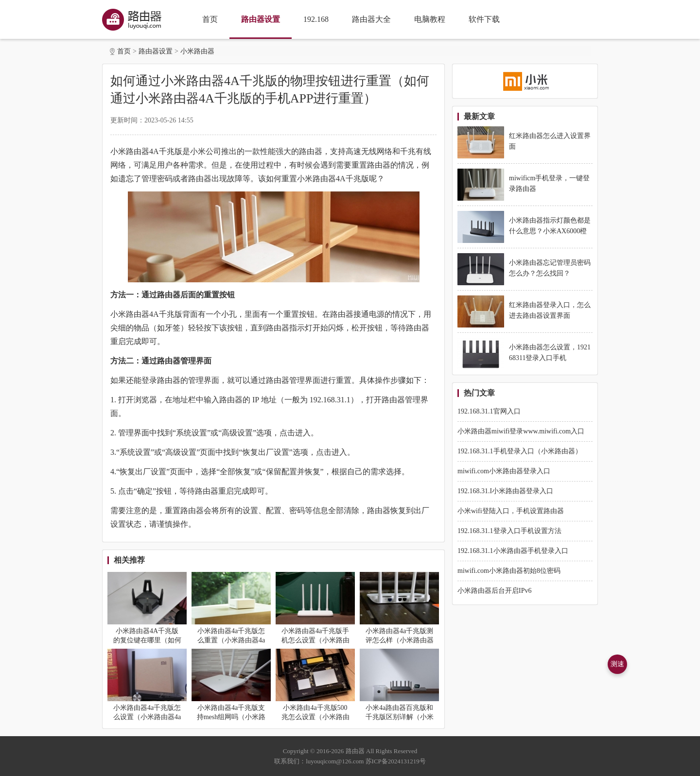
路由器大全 (371, 19)
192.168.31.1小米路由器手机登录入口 (513, 551)
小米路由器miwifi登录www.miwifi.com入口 (521, 431)
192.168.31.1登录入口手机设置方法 (509, 531)
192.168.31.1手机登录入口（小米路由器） (520, 451)
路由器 (355, 751)
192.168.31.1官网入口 (489, 411)
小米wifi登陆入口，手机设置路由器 (511, 511)
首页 (210, 19)
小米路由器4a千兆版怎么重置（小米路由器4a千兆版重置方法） (231, 640)
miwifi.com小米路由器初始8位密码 (509, 571)
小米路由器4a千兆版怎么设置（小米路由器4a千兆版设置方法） (147, 717)
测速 (617, 664)
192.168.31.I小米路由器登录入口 (505, 491)
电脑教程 (430, 19)
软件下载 (484, 19)
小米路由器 (197, 51)
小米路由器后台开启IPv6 (494, 591)
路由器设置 (261, 19)
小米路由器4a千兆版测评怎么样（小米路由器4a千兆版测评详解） (400, 640)
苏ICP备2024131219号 (396, 761)
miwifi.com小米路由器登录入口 (504, 471)
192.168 (316, 19)
